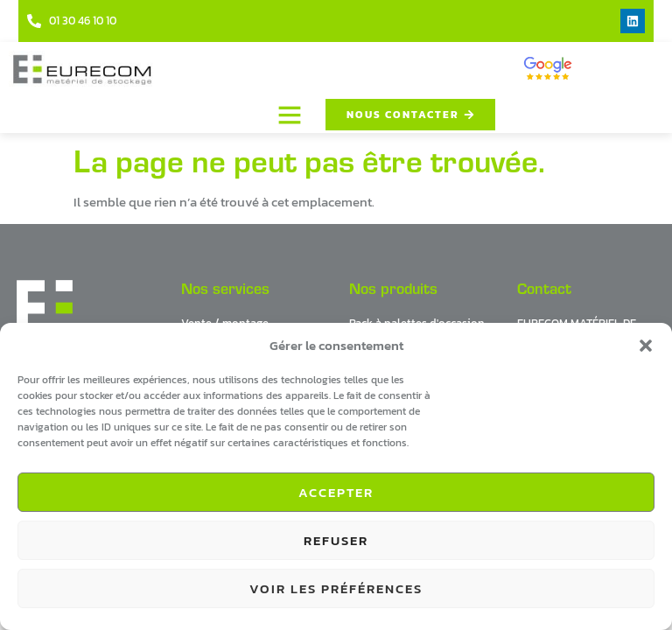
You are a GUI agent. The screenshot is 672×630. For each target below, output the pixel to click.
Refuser (336, 540)
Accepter (336, 492)
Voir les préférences (336, 588)
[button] (646, 346)
